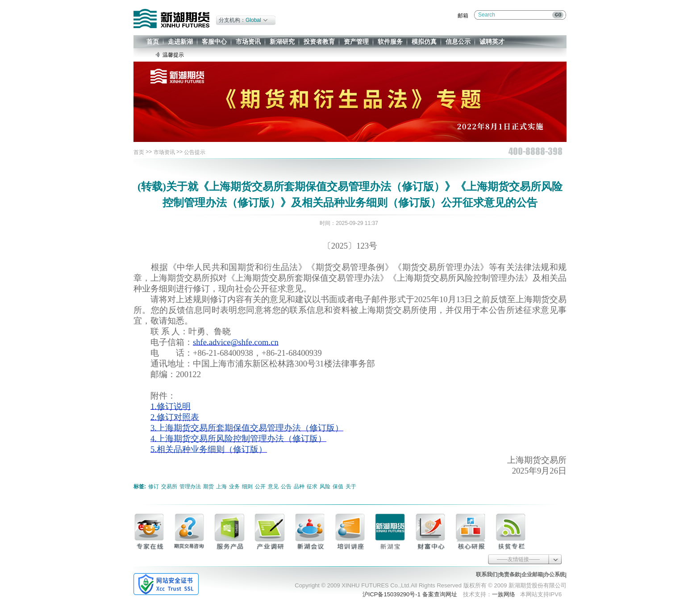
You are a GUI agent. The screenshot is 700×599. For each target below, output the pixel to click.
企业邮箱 (532, 574)
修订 (154, 487)
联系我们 (487, 574)
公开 (260, 487)
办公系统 (554, 574)
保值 (338, 487)
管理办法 (190, 487)
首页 (153, 42)
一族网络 (504, 594)
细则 (247, 487)
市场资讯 (248, 42)
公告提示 (195, 152)
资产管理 (356, 42)
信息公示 (458, 42)
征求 (312, 487)
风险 (325, 487)
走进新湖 (180, 42)
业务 (234, 487)
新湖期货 (171, 19)
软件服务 (390, 42)
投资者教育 (319, 42)
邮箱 (463, 16)
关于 (351, 487)
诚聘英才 (492, 42)
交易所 (169, 487)
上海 (221, 487)
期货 (208, 487)
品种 (299, 487)
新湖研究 (282, 42)
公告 (286, 487)
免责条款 (509, 574)
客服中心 (214, 42)
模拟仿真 (424, 42)
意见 (273, 487)
